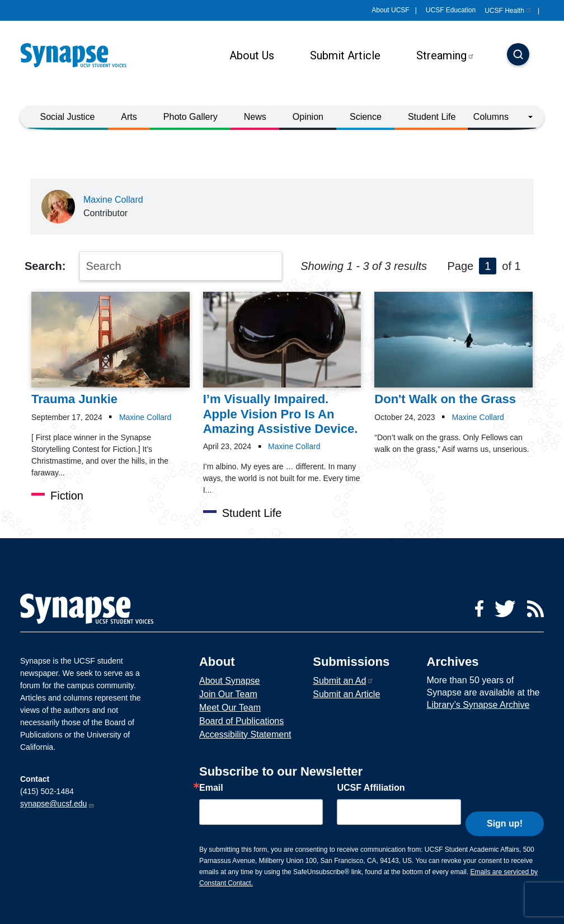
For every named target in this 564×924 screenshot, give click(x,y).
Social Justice (68, 117)
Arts (129, 117)
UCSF (508, 11)
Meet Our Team (230, 708)
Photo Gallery (191, 117)
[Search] (518, 55)
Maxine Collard (113, 200)
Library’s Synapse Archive (478, 705)
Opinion (308, 117)
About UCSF (390, 10)
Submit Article (345, 55)
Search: (45, 266)
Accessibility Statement (245, 734)
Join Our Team (228, 694)
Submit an (343, 681)
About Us (252, 55)
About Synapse (230, 681)
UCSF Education (451, 10)
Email (211, 788)
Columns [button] (491, 117)
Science (366, 117)
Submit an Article (346, 694)
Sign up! (505, 809)
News (255, 117)
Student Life (432, 117)
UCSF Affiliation (371, 788)
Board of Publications (241, 721)
